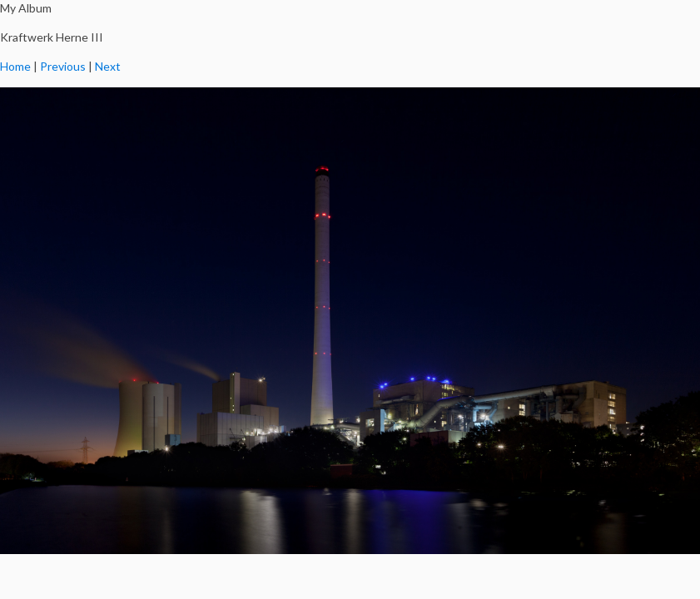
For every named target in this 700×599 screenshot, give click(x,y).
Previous (63, 66)
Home (15, 66)
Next (108, 66)
